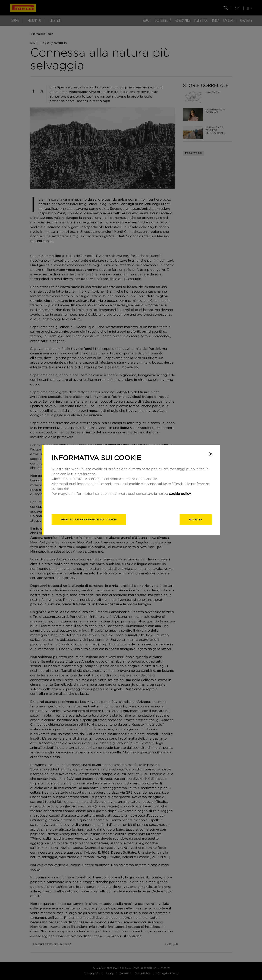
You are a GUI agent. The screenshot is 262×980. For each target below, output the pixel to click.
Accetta (196, 519)
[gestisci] (89, 519)
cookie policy (180, 494)
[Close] (211, 454)
